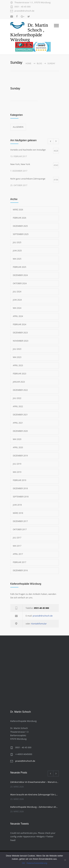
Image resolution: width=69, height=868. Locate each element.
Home (28, 63)
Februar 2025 (20, 267)
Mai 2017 (17, 546)
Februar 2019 (20, 480)
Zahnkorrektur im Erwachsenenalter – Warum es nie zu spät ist (35, 782)
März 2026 (18, 210)
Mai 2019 (17, 472)
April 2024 (18, 316)
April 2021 (18, 423)
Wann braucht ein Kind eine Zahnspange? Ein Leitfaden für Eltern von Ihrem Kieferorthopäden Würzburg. (35, 795)
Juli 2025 (17, 242)
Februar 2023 (20, 374)
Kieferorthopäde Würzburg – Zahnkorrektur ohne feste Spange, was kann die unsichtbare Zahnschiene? (35, 807)
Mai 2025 (17, 259)
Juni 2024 (17, 300)
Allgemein (18, 127)
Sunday (15, 88)
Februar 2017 (20, 562)
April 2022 (18, 406)
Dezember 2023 (20, 333)
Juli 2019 (17, 464)
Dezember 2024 (20, 275)
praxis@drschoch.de (24, 11)
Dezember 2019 (20, 456)
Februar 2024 (20, 324)
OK (24, 863)
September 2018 (21, 497)
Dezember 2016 (20, 570)
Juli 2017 (17, 538)
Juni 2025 (17, 251)
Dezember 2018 (20, 488)
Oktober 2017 (20, 529)
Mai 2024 (17, 308)
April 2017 (18, 554)
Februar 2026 (20, 218)
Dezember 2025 (20, 226)
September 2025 (21, 234)
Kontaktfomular (39, 624)
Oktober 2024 (20, 283)
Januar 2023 (19, 382)
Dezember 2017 (20, 521)
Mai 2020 (17, 439)
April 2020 (18, 447)
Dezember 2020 (20, 431)
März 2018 (18, 513)
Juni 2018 (17, 505)
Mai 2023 (17, 357)
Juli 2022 (17, 398)
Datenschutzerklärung (37, 863)
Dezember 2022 (20, 390)
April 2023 (18, 365)
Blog (39, 63)
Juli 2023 (17, 349)
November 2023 (21, 341)
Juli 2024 (17, 292)
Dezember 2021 (20, 415)
